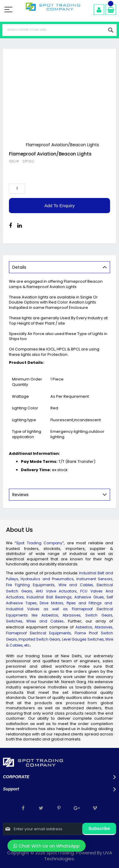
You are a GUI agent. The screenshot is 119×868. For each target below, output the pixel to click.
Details (19, 267)
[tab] (59, 267)
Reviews (20, 495)
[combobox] (59, 30)
